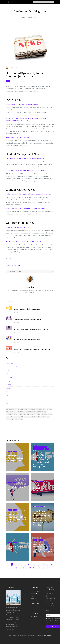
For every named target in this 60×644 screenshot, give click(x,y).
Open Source (37, 414)
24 (43, 567)
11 (45, 564)
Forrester (17, 419)
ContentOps (9, 378)
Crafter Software (47, 636)
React (45, 409)
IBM (22, 419)
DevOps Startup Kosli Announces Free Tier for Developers (22, 104)
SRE (15, 412)
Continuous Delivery (41, 412)
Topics (30, 18)
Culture (50, 414)
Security (48, 417)
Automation (11, 409)
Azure (30, 417)
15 (14, 567)
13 (51, 564)
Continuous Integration (30, 412)
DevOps (8, 381)
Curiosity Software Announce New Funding (18, 137)
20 (30, 567)
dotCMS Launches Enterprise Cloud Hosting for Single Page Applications (26, 170)
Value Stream (20, 412)
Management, (13, 266)
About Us (34, 598)
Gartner (12, 419)
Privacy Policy (35, 603)
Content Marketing (37, 417)
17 (20, 567)
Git (7, 409)
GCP (22, 417)
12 (48, 564)
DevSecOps (9, 388)
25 (46, 567)
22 (36, 567)
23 (40, 567)
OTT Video (49, 409)
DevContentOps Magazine (30, 11)
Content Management (11, 367)
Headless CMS (32, 409)
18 (23, 567)
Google (26, 417)
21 (33, 567)
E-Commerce (13, 417)
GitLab (26, 409)
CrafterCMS (39, 409)
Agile (7, 412)
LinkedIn (35, 614)
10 (41, 564)
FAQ (32, 596)
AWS (19, 417)
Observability (26, 414)
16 (17, 567)
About (36, 18)
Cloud (19, 266)
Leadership (9, 385)
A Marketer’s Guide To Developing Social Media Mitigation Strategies (25, 208)
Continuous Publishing (12, 414)
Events (7, 395)
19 (27, 567)
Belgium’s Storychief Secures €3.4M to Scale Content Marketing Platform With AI (28, 194)
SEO (32, 414)
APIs (43, 417)
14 (10, 567)
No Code (20, 414)
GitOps (17, 409)
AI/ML (7, 370)
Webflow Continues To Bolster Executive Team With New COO (23, 241)
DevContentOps (10, 363)
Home (24, 18)
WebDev (8, 374)
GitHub (22, 409)
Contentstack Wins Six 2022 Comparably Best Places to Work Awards (25, 158)
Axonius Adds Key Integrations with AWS (17, 227)
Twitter (34, 616)
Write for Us (34, 601)
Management (44, 414)
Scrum (11, 412)
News (8, 81)
